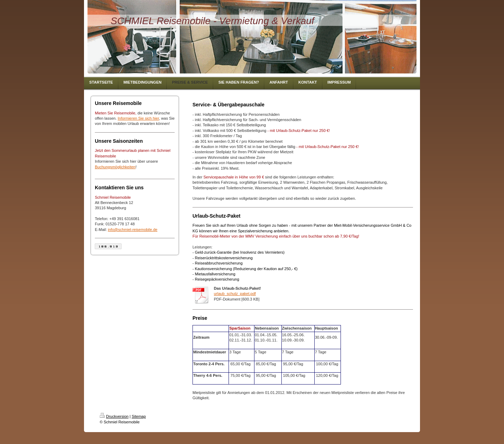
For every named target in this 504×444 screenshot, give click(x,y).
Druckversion (114, 416)
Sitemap (139, 416)
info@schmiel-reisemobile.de (132, 230)
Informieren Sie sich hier (138, 118)
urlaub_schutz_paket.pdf (235, 294)
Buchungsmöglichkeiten (115, 167)
